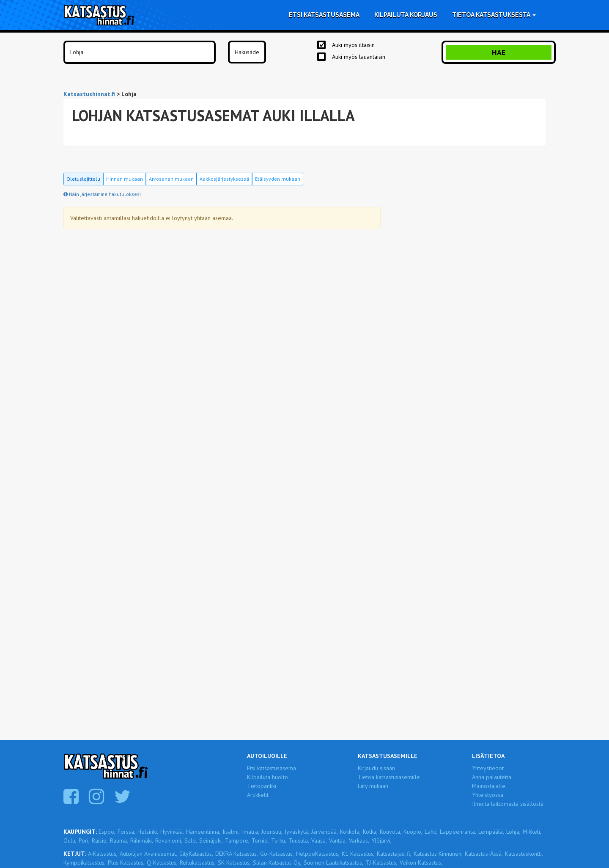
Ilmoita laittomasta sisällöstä (508, 804)
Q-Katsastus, (162, 862)
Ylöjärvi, (381, 840)
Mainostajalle (489, 786)
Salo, (191, 840)
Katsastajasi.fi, (394, 854)
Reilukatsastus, (198, 862)
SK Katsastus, (234, 862)
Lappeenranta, (458, 832)
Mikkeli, (532, 832)
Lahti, (431, 832)
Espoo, (107, 832)
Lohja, (513, 832)
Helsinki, (148, 832)
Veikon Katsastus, (421, 862)
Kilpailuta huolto (267, 777)
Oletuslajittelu (83, 179)
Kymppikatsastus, (85, 862)
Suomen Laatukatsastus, (333, 862)
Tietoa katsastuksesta (494, 15)
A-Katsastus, (103, 854)
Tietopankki (262, 786)
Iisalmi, (231, 832)
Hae (499, 52)
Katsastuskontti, (524, 854)
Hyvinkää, (172, 832)
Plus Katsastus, (126, 862)
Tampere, (237, 840)
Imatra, (251, 832)
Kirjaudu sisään (376, 768)
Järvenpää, (325, 832)
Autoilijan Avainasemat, (148, 854)
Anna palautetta (492, 777)
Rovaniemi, (169, 840)
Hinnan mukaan (125, 179)
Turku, (279, 840)
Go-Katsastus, (277, 854)
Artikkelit (258, 795)
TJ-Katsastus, (381, 862)
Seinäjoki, (211, 840)
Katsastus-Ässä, (484, 854)
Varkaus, (359, 840)
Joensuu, (272, 832)
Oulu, (70, 840)
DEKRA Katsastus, (237, 854)
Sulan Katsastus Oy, (277, 862)
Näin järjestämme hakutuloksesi (102, 194)
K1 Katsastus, (358, 854)
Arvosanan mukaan (171, 179)
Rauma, (119, 840)
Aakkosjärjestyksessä (224, 179)
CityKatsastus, (196, 854)
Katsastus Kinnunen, (438, 854)
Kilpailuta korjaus (406, 15)
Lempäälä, (491, 832)
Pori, (84, 840)
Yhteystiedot (488, 768)
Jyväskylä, (297, 832)
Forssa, (126, 832)
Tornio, (260, 840)
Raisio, (100, 840)
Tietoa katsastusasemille (389, 777)
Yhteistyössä (488, 795)
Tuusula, (299, 840)
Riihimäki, (142, 840)
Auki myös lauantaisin (359, 57)
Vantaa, (338, 840)
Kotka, (370, 832)
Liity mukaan (373, 786)
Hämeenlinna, (203, 832)
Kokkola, (350, 832)
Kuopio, (413, 832)
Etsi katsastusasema (324, 15)
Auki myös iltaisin (353, 45)
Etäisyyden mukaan (278, 179)
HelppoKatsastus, (318, 854)
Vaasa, (319, 840)
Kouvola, (391, 832)
